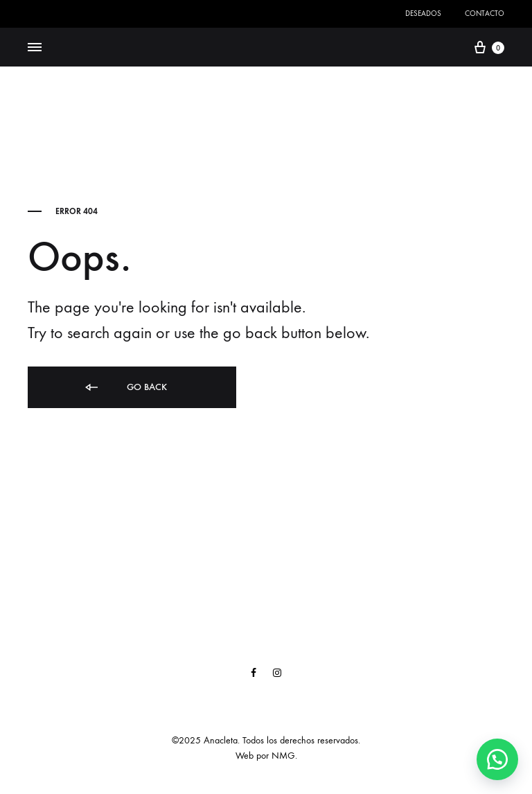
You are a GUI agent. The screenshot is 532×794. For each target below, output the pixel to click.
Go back (125, 388)
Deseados (423, 14)
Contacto (485, 14)
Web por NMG (265, 756)
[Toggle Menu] (35, 48)
